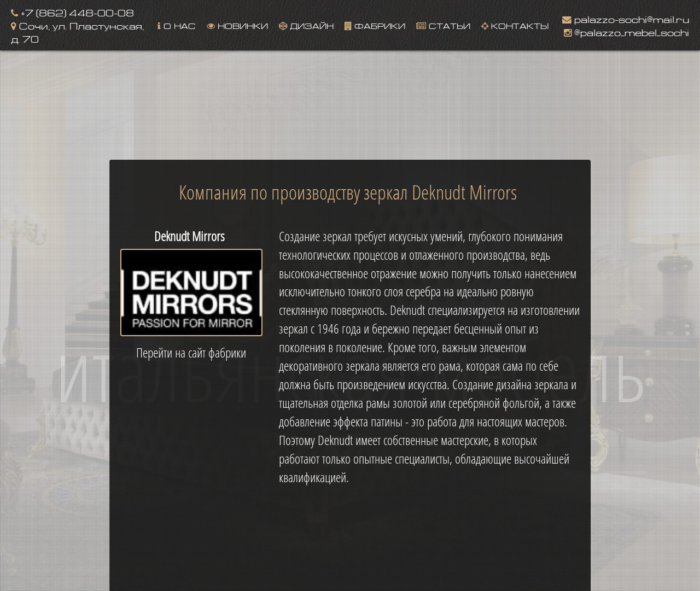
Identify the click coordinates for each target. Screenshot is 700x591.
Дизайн (306, 25)
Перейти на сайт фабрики (191, 353)
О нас (177, 25)
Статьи (443, 25)
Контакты (515, 25)
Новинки (237, 25)
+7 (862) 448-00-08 (72, 12)
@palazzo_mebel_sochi (626, 31)
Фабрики (375, 25)
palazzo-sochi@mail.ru (626, 18)
